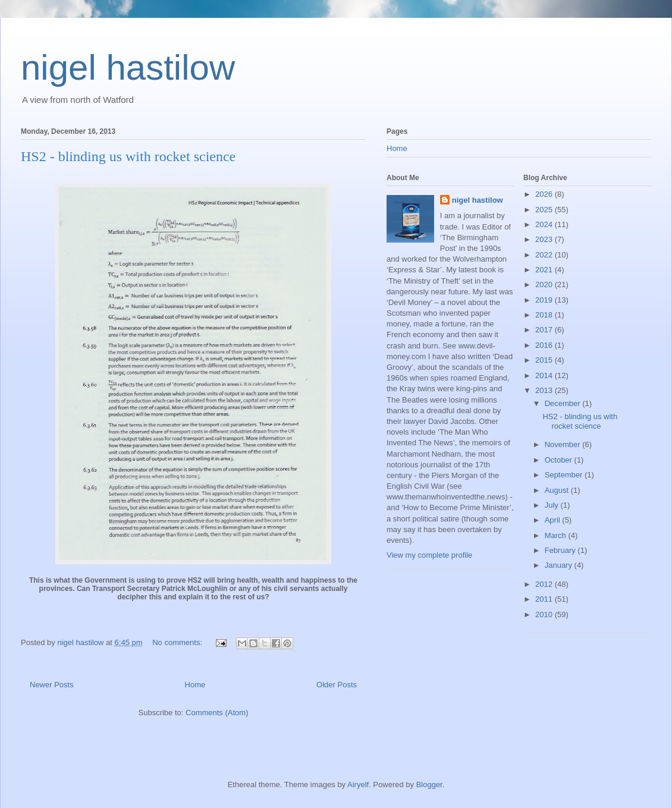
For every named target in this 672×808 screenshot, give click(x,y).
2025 (545, 210)
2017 (545, 330)
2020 (545, 284)
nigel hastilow (128, 67)
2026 (545, 194)
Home (195, 685)
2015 (545, 360)
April (554, 520)
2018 (545, 315)
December (564, 403)
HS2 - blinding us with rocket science (128, 156)
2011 (545, 599)
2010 (545, 614)
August (558, 490)
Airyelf (358, 785)
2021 (545, 270)
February (561, 550)
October (560, 460)
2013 (545, 390)
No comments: (178, 642)
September (565, 475)
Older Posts (337, 685)
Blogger (429, 785)
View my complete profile (429, 555)
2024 (545, 224)
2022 (545, 255)
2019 (545, 300)
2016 (545, 345)
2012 (545, 584)
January (560, 565)
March (557, 535)
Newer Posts (52, 685)
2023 (545, 239)
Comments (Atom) (217, 713)
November (564, 444)
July (553, 505)
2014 (545, 375)
